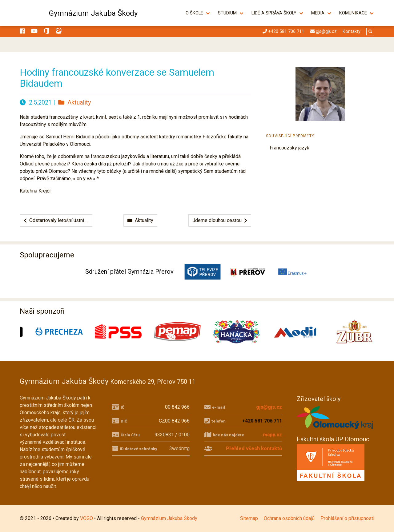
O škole (194, 13)
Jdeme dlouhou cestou (220, 220)
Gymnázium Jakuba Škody (93, 13)
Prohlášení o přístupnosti (347, 518)
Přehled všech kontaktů (254, 449)
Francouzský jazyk (289, 148)
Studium (227, 13)
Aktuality (74, 102)
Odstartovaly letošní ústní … (56, 220)
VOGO (86, 518)
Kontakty (352, 32)
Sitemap (249, 518)
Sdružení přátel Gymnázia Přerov (129, 272)
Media (318, 13)
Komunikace (353, 13)
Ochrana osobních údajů (289, 518)
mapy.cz (272, 435)
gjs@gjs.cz (269, 407)
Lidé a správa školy (274, 13)
